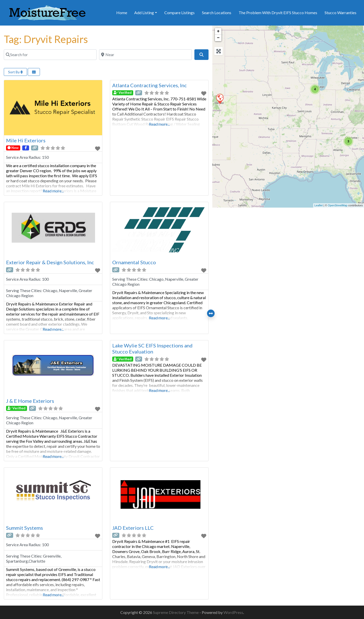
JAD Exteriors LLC (133, 528)
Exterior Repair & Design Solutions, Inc (50, 262)
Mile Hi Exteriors (26, 140)
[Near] (145, 55)
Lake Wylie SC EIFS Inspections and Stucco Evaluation (152, 348)
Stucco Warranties (340, 13)
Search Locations (217, 13)
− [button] (218, 38)
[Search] (201, 55)
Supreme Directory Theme (176, 612)
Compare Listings (179, 13)
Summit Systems (25, 528)
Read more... (53, 191)
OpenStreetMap (338, 205)
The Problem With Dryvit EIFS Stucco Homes (278, 13)
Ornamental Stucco (134, 262)
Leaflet (319, 205)
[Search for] (50, 55)
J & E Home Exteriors (30, 401)
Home (122, 13)
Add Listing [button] (144, 13)
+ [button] (218, 31)
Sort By (15, 72)
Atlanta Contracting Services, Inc (150, 85)
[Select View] (34, 72)
